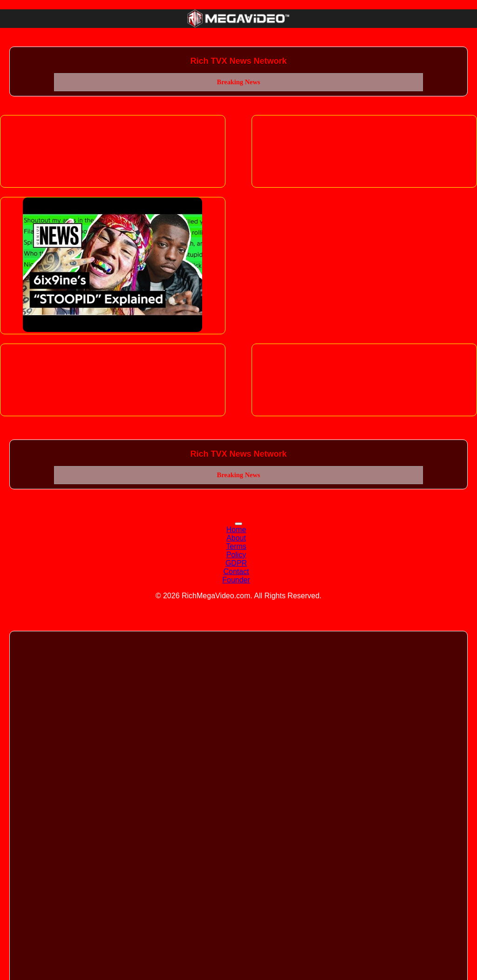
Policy (236, 555)
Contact (236, 571)
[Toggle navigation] (238, 524)
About (236, 538)
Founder (236, 580)
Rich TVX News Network (238, 61)
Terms (236, 546)
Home (236, 530)
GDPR (236, 563)
